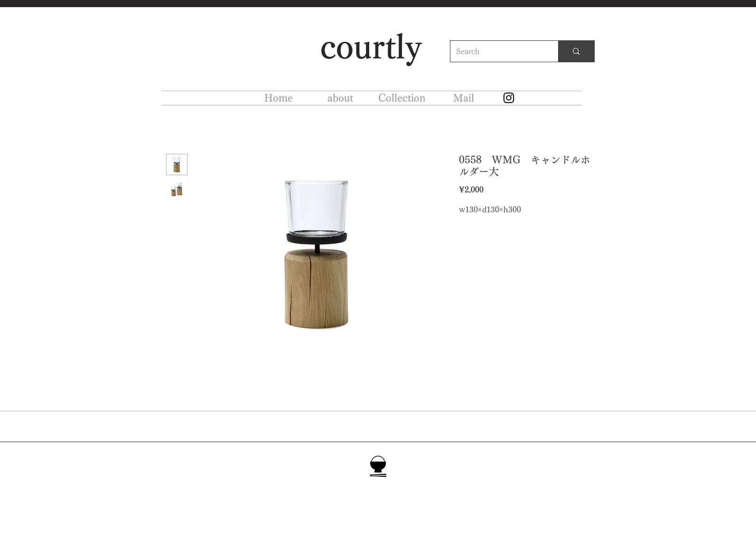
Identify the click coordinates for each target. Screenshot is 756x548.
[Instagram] (509, 98)
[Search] (497, 51)
